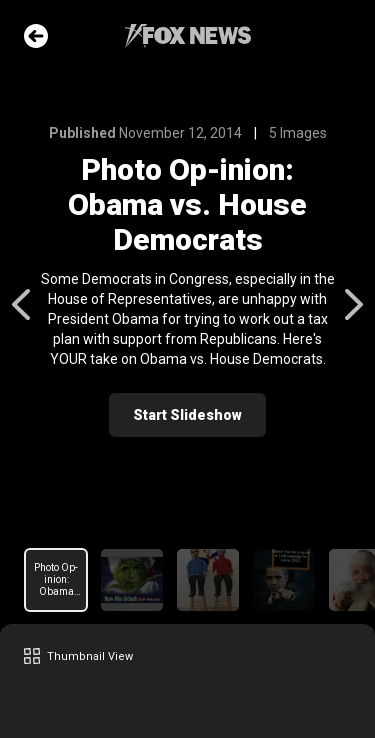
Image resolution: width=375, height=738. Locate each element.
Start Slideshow (187, 415)
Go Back (36, 36)
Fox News (188, 36)
